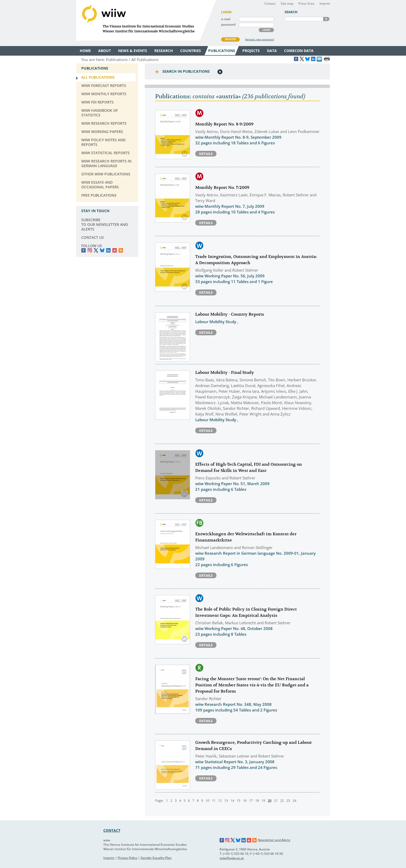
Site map (287, 3)
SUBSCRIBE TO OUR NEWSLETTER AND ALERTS (105, 224)
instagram (90, 250)
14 (232, 800)
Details (206, 154)
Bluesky (102, 250)
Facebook (84, 250)
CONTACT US (93, 237)
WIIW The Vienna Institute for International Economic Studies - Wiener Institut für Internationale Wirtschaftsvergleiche (146, 20)
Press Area (306, 3)
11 (214, 800)
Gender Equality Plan (156, 858)
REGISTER (230, 39)
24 (294, 800)
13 (226, 800)
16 (245, 800)
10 (207, 800)
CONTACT (112, 830)
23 (288, 800)
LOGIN (266, 30)
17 (251, 800)
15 (238, 800)
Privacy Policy (128, 858)
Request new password (260, 39)
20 (270, 800)
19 (263, 800)
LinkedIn (108, 250)
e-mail (226, 19)
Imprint (325, 3)
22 (282, 800)
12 (220, 800)
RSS (121, 250)
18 (257, 800)
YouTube (115, 250)
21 (276, 800)
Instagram (227, 840)
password (228, 24)
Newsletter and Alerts (274, 840)
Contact (270, 3)
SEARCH (326, 19)
